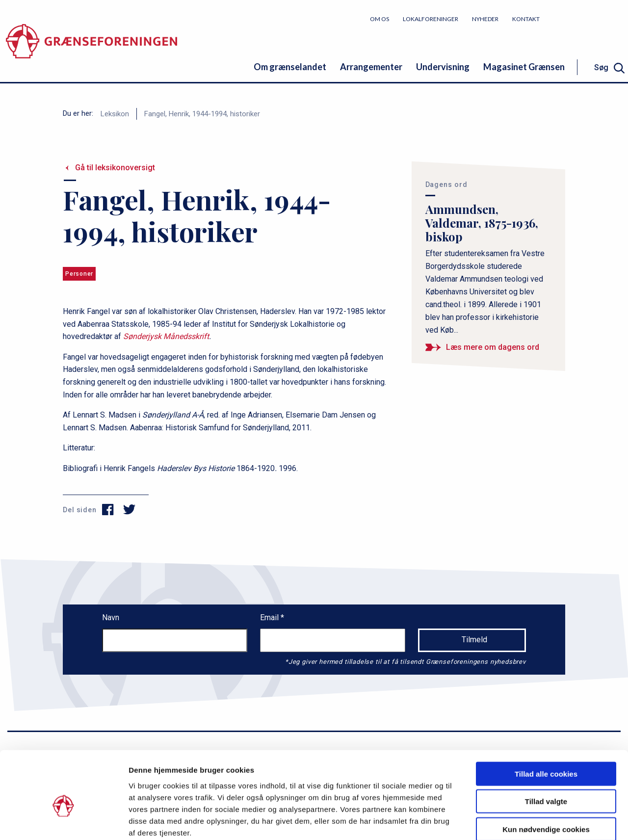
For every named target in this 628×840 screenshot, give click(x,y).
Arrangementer (371, 67)
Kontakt (526, 19)
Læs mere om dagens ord (493, 347)
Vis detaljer (510, 821)
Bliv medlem (591, 18)
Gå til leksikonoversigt (115, 168)
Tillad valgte (546, 750)
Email (270, 617)
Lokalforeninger (431, 19)
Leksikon (115, 114)
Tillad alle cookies (546, 722)
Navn (111, 617)
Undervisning (443, 67)
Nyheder (485, 19)
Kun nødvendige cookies (546, 777)
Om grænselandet (290, 67)
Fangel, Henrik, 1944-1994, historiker (202, 114)
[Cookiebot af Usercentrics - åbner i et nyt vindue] (64, 821)
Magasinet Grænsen (524, 67)
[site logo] (92, 46)
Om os (379, 19)
